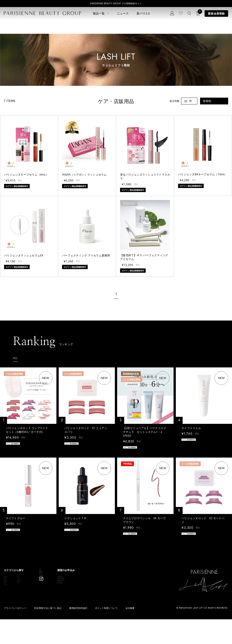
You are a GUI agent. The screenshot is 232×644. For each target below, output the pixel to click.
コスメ (37, 592)
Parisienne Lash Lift (119, 581)
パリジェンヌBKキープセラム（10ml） (203, 174)
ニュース (123, 13)
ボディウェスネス (43, 598)
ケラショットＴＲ (75, 520)
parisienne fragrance (120, 610)
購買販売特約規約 (78, 633)
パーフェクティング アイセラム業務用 (86, 255)
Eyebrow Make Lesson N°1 (123, 592)
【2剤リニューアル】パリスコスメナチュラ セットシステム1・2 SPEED (145, 432)
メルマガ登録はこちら (81, 602)
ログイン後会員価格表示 (19, 444)
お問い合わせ (76, 597)
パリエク (39, 581)
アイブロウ (10, 604)
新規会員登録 (216, 13)
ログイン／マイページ (81, 591)
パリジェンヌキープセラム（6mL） (26, 174)
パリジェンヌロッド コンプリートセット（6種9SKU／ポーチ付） (27, 430)
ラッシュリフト (13, 587)
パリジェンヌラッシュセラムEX (24, 255)
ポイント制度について (106, 633)
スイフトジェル (191, 428)
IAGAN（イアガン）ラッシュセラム (84, 174)
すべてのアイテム (14, 581)
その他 (37, 604)
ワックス (9, 610)
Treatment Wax (116, 604)
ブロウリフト (11, 598)
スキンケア (40, 587)
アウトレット (41, 610)
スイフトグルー (16, 520)
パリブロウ (10, 592)
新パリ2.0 (143, 13)
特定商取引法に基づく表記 (48, 633)
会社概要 (130, 633)
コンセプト (75, 579)
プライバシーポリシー (15, 633)
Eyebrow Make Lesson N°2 (123, 598)
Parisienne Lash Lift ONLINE (124, 587)
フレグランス (11, 616)
